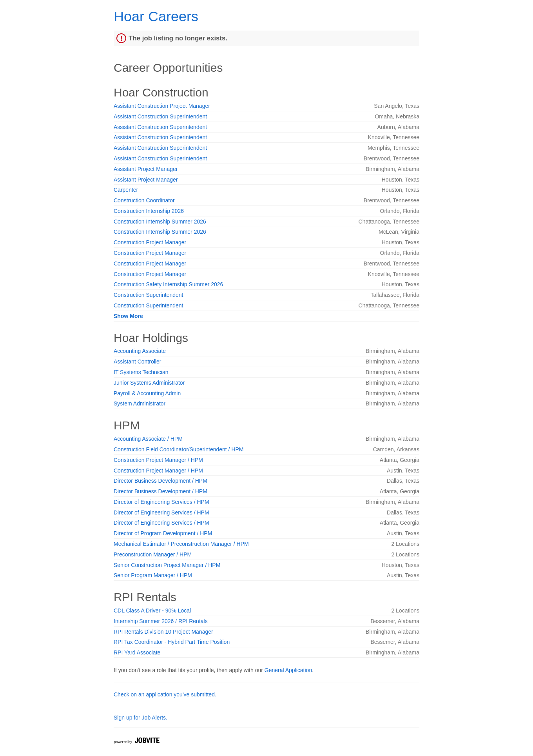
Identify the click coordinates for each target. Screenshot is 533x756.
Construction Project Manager (150, 242)
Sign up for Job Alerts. (141, 718)
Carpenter (126, 190)
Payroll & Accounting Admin (147, 393)
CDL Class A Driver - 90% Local (152, 611)
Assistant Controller (137, 362)
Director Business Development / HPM (160, 481)
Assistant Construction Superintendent (160, 116)
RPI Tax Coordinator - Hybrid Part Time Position (172, 642)
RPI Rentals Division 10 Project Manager (163, 632)
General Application (288, 670)
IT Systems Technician (141, 372)
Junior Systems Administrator (149, 383)
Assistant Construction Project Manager (162, 106)
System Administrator (140, 403)
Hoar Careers (156, 16)
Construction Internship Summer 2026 (160, 222)
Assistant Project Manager (146, 169)
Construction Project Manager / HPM (158, 460)
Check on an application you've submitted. (165, 694)
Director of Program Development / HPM (163, 533)
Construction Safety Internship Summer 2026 (168, 284)
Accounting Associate (140, 351)
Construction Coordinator (144, 200)
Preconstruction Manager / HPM (153, 554)
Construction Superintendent (148, 295)
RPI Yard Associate (137, 652)
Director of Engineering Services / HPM (161, 502)
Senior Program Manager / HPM (153, 575)
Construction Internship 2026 (149, 211)
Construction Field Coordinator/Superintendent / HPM (179, 449)
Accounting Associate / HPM (148, 439)
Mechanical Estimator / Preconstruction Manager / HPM (181, 544)
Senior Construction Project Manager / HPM (167, 565)
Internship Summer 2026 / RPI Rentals (161, 621)
